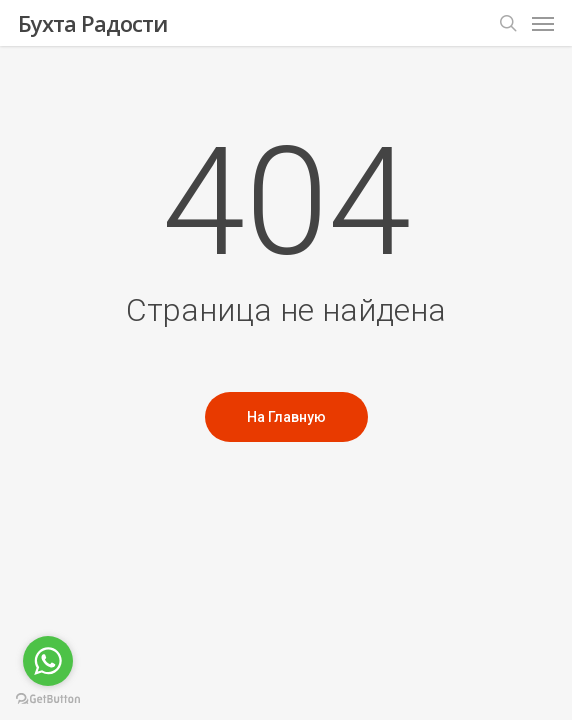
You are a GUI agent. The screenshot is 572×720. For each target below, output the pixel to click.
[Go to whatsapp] (48, 661)
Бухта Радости (92, 23)
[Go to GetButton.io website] (48, 699)
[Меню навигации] (543, 23)
